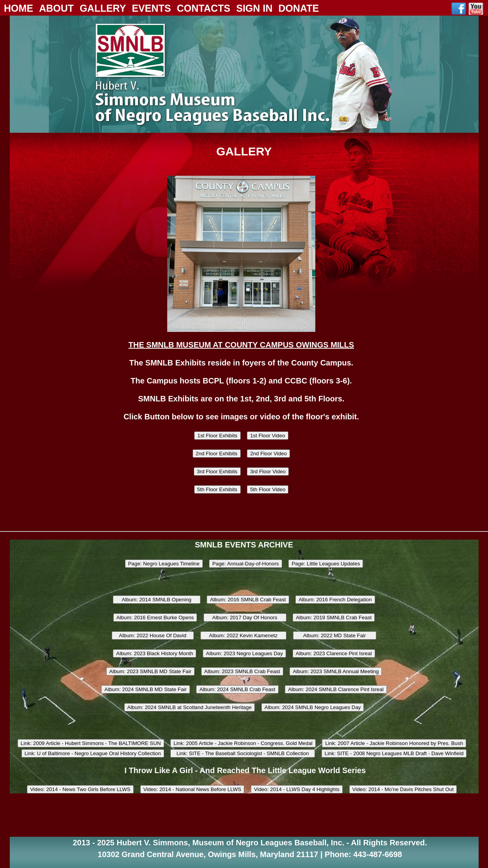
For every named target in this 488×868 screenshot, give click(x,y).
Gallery (103, 8)
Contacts (203, 8)
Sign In (254, 8)
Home (19, 8)
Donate (299, 8)
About (56, 8)
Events (151, 8)
